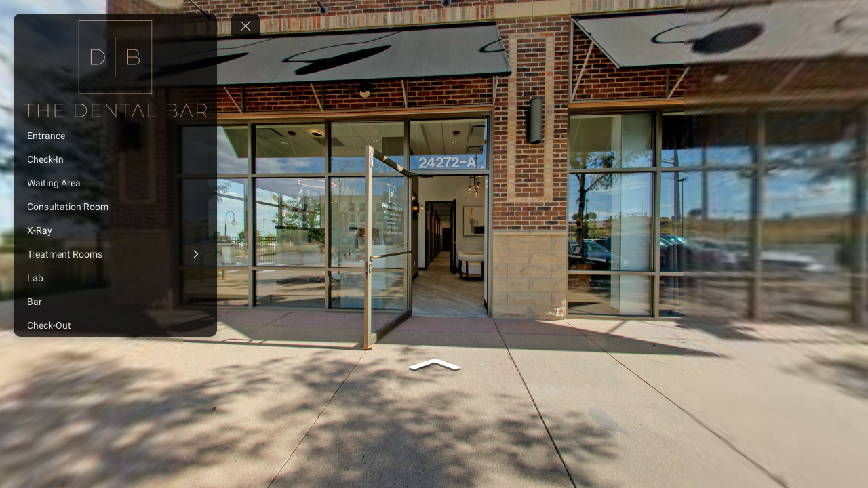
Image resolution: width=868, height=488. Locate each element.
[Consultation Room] (115, 207)
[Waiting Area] (115, 183)
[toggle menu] (245, 26)
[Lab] (115, 278)
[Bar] (115, 302)
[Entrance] (115, 136)
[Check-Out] (115, 325)
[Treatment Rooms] (115, 254)
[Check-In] (115, 159)
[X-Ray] (115, 230)
